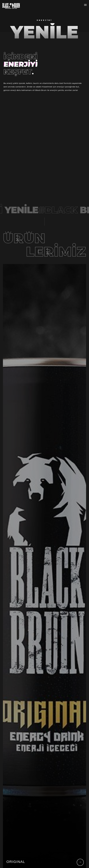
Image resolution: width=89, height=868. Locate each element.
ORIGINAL (16, 862)
